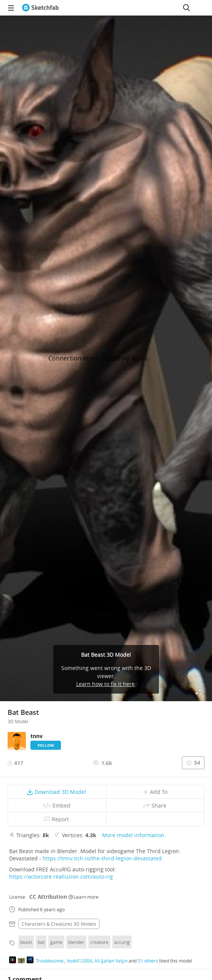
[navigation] (11, 8)
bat (41, 942)
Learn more (84, 897)
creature (99, 942)
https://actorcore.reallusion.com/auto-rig (61, 876)
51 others (148, 961)
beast (26, 942)
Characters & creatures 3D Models (59, 924)
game (56, 942)
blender (76, 942)
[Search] (186, 8)
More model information (133, 835)
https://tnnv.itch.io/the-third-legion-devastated (102, 858)
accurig (122, 942)
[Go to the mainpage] (40, 8)
